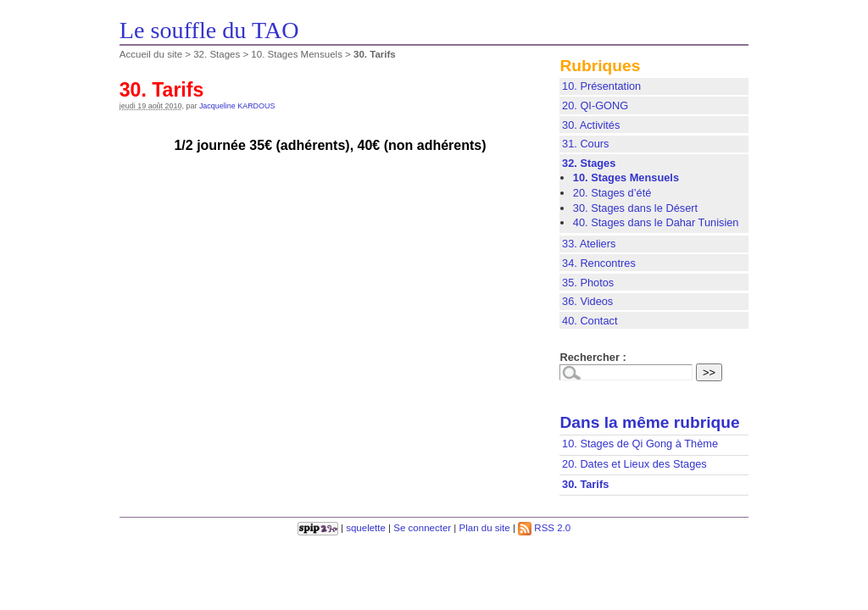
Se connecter (422, 528)
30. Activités (591, 125)
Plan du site (485, 528)
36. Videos (587, 301)
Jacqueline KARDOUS (237, 106)
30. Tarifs (585, 484)
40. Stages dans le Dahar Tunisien (656, 222)
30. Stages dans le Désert (635, 208)
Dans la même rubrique (649, 422)
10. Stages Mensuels (297, 54)
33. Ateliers (589, 244)
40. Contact (590, 321)
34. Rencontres (599, 263)
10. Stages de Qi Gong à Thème (640, 444)
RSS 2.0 (544, 528)
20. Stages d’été (612, 193)
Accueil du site (151, 54)
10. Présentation (601, 86)
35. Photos (588, 283)
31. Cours (585, 144)
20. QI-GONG (595, 105)
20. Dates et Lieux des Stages (634, 464)
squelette (366, 528)
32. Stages (217, 54)
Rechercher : (593, 357)
